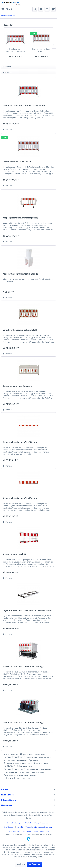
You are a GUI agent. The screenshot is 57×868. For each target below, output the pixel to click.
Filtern (7, 67)
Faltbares (10, 766)
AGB (36, 831)
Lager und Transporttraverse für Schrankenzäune (27, 610)
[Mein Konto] (47, 9)
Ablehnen (21, 864)
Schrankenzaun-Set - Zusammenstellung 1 (23, 723)
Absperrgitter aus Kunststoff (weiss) (20, 218)
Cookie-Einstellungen (14, 823)
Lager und (26, 778)
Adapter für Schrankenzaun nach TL (20, 274)
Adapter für (27, 763)
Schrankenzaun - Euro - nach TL (42, 50)
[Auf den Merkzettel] (7, 129)
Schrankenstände (15, 757)
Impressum (44, 831)
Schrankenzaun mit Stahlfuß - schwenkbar (16, 50)
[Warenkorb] (53, 9)
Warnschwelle (38, 772)
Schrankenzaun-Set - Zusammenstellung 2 (23, 667)
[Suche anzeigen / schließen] (35, 9)
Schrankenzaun (41, 763)
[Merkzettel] (41, 9)
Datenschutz (27, 831)
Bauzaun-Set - (23, 760)
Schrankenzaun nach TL (14, 554)
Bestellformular (14, 831)
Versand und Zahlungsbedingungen (39, 827)
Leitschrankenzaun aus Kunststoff (20, 330)
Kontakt (20, 827)
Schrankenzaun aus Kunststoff (18, 386)
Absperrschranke (11, 754)
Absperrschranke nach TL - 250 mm (20, 498)
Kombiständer (10, 760)
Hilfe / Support (9, 827)
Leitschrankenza (12, 778)
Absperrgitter (27, 754)
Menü (7, 9)
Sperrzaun (34, 760)
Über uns (45, 823)
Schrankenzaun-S (15, 769)
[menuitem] (7, 9)
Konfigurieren (34, 864)
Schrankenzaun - (45, 757)
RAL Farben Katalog (32, 823)
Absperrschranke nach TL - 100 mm (20, 442)
